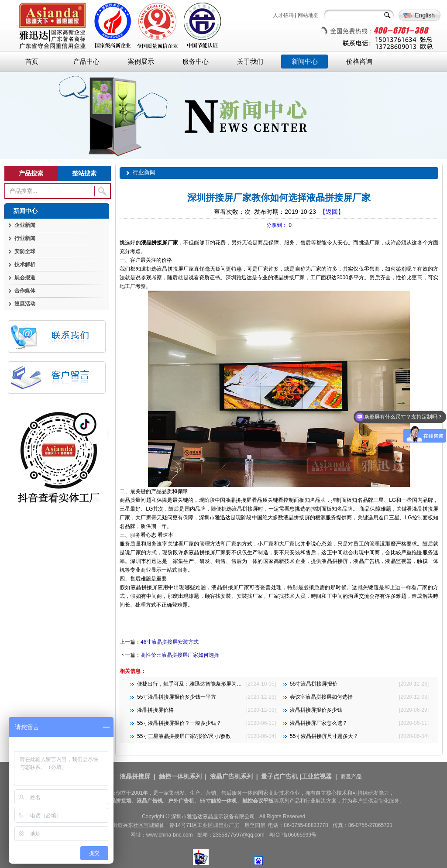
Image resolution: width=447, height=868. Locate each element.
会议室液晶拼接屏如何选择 (321, 697)
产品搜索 (31, 173)
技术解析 (25, 264)
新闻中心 (305, 62)
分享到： (277, 225)
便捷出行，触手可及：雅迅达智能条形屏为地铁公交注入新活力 (210, 684)
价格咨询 (359, 62)
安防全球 (25, 251)
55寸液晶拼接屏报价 (314, 684)
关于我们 (250, 62)
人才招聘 (283, 15)
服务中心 (196, 62)
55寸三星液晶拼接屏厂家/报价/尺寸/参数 (184, 736)
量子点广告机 (279, 776)
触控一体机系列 (180, 776)
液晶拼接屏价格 (155, 710)
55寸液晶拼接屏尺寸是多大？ (324, 736)
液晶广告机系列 (231, 776)
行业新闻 (25, 238)
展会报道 (25, 278)
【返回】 (332, 212)
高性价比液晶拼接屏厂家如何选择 (180, 655)
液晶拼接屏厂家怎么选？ (319, 723)
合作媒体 (25, 291)
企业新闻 (25, 225)
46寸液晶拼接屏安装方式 (170, 642)
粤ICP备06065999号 (293, 835)
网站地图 (308, 15)
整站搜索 (84, 173)
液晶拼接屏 (135, 776)
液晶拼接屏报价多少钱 (316, 710)
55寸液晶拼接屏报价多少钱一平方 (177, 697)
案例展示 (141, 62)
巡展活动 (25, 304)
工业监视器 (316, 776)
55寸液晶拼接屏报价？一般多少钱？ (179, 723)
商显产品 (351, 777)
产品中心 (86, 62)
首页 (32, 62)
